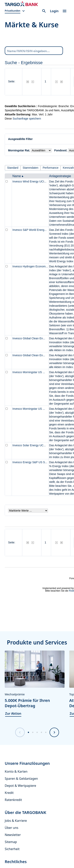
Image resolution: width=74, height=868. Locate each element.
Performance (51, 168)
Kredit (9, 793)
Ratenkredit (13, 800)
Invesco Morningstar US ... (29, 372)
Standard (13, 168)
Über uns (12, 828)
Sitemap (11, 842)
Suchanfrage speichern (27, 119)
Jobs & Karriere (16, 821)
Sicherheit (12, 849)
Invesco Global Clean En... (29, 338)
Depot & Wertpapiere (20, 786)
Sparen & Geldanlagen (21, 779)
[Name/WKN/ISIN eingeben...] (34, 50)
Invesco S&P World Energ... (30, 230)
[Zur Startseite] (21, 4)
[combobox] (34, 51)
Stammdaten (30, 168)
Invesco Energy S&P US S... (30, 462)
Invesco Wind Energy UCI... (29, 181)
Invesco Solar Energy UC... (29, 445)
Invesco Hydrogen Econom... (30, 266)
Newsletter (13, 835)
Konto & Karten (16, 771)
